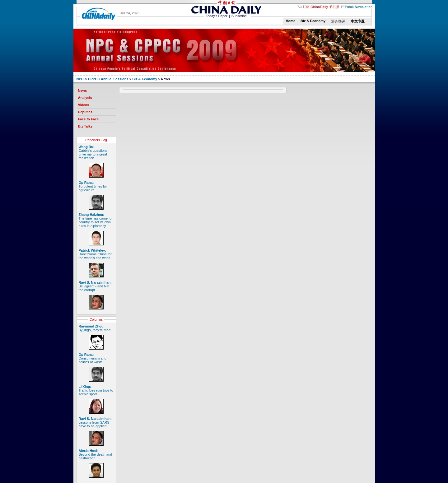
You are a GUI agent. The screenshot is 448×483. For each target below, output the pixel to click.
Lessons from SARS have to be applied (95, 422)
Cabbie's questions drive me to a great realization (93, 152)
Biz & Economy (313, 21)
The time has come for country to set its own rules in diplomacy (96, 220)
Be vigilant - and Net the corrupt (95, 286)
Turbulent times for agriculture (93, 186)
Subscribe (239, 16)
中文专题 (358, 21)
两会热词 (338, 21)
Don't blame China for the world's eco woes (95, 254)
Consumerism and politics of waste (93, 358)
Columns (96, 319)
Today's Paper (217, 16)
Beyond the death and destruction (96, 454)
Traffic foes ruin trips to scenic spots (96, 390)
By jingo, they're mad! (95, 328)
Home (291, 21)
